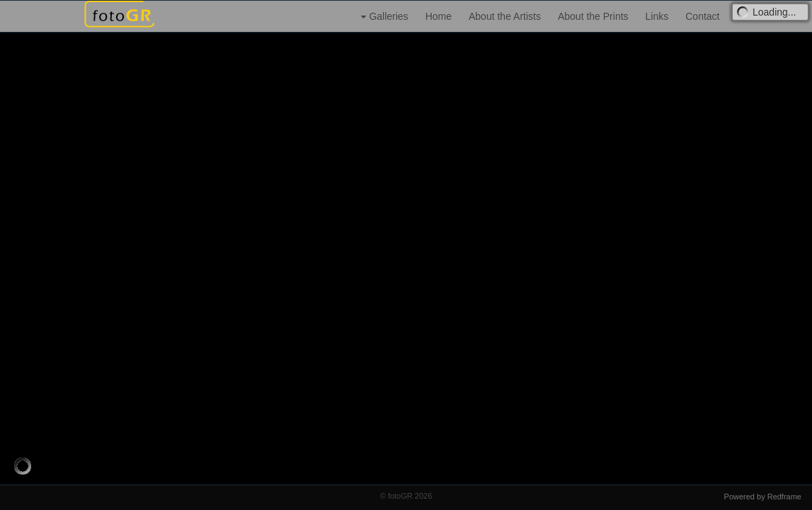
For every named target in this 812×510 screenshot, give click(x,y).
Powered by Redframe (763, 497)
